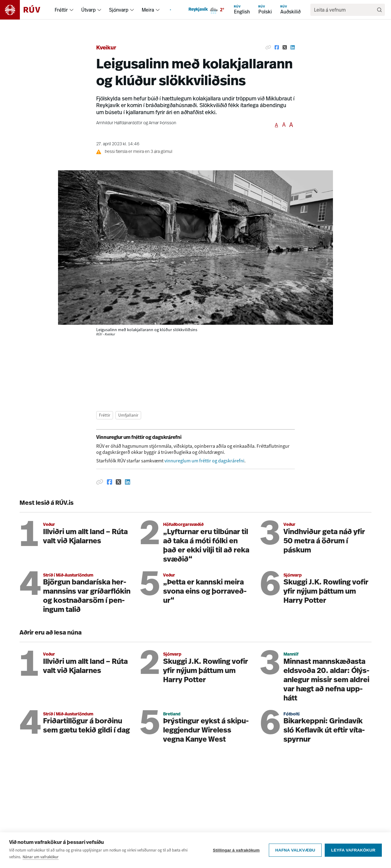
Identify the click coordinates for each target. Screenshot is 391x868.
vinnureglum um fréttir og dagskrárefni (204, 461)
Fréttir (61, 10)
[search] (345, 10)
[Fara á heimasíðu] (26, 10)
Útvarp (88, 10)
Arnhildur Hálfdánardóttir (119, 123)
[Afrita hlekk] (268, 47)
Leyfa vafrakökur (353, 859)
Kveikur (106, 48)
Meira (148, 10)
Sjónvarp (119, 10)
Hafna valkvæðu (295, 859)
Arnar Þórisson (163, 123)
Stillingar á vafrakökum (236, 859)
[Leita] (379, 10)
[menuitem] (71, 10)
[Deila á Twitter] (285, 47)
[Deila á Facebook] (277, 47)
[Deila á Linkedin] (293, 47)
